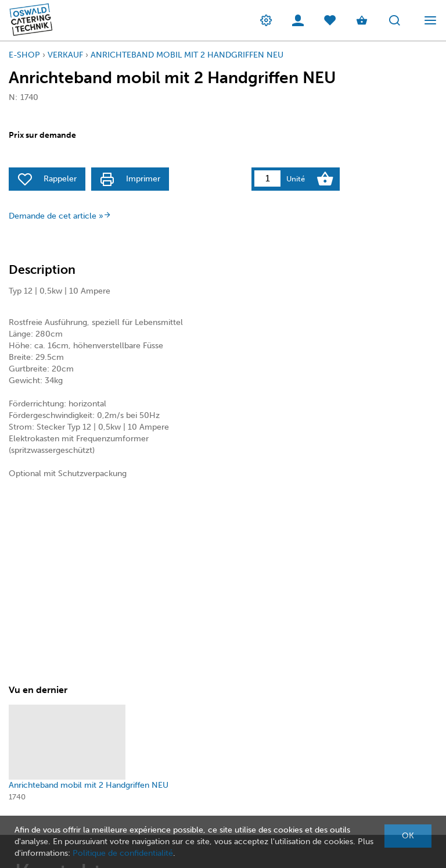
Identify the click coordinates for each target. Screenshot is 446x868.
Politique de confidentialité (123, 853)
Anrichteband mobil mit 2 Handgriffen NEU (187, 55)
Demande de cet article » (60, 216)
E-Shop (24, 55)
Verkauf (65, 55)
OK (408, 836)
